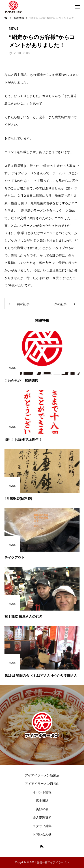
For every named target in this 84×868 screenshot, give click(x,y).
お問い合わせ (42, 834)
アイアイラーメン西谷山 (42, 784)
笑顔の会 (42, 809)
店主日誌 (42, 801)
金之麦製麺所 (42, 817)
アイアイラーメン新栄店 (42, 775)
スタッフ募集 (42, 826)
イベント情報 (42, 792)
